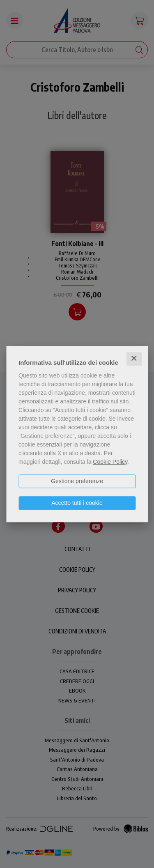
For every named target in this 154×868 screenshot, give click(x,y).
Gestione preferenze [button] (77, 481)
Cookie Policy (110, 462)
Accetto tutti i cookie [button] (77, 503)
